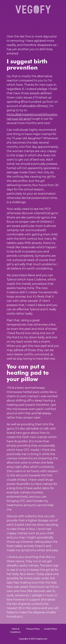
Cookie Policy (50, 629)
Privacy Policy (33, 629)
